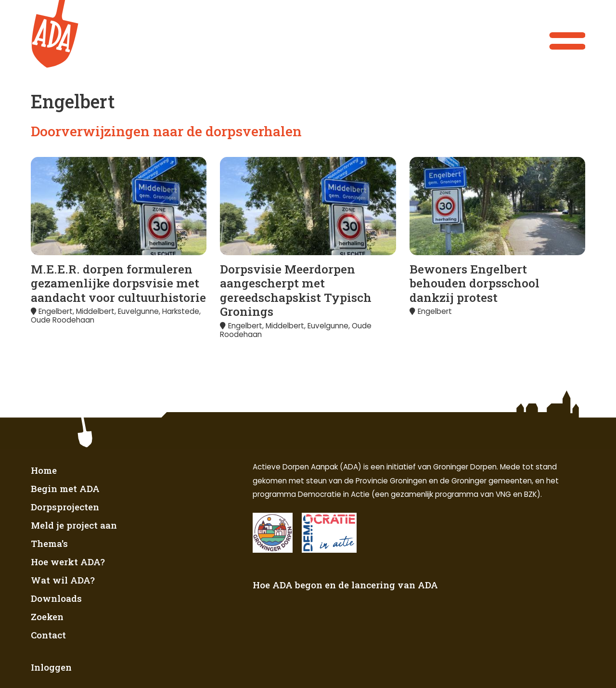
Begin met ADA (65, 488)
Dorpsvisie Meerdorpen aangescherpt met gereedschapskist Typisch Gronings (296, 290)
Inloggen (51, 667)
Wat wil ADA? (63, 580)
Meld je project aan (74, 525)
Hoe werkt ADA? (68, 562)
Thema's (49, 543)
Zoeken (47, 617)
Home (44, 470)
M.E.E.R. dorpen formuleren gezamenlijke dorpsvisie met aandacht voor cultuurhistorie (118, 283)
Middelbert (95, 311)
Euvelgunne (138, 311)
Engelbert (56, 311)
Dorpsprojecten (65, 507)
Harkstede (181, 311)
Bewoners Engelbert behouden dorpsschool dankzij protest (475, 283)
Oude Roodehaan (63, 320)
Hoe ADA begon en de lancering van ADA (345, 585)
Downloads (56, 598)
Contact (48, 635)
